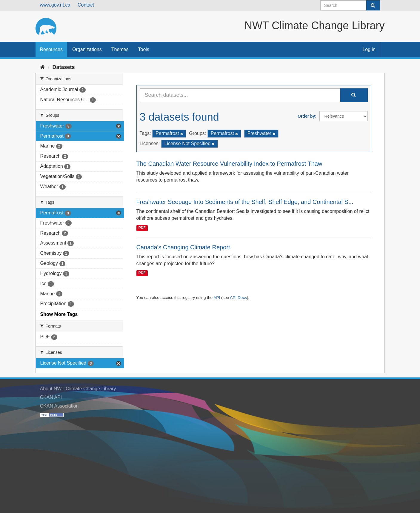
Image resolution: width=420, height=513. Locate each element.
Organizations (87, 49)
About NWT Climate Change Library (78, 389)
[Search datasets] (350, 5)
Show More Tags (59, 314)
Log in (369, 49)
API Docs (238, 298)
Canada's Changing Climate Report (183, 247)
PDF (142, 228)
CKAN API (51, 397)
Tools (144, 49)
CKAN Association (59, 406)
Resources (51, 49)
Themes (120, 49)
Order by (306, 116)
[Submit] (373, 5)
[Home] (43, 67)
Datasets (64, 67)
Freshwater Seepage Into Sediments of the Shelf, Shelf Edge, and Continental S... (245, 202)
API (217, 298)
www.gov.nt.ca (55, 5)
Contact (86, 5)
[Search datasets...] (240, 95)
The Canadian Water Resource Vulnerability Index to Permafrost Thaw (229, 164)
